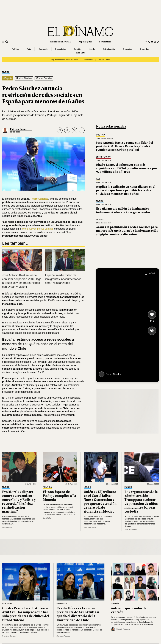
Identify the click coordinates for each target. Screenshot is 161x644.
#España (8, 78)
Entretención (109, 49)
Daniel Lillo (47, 518)
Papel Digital (85, 42)
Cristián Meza (7, 527)
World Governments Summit (38, 229)
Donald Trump (104, 60)
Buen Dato (81, 53)
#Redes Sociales (44, 78)
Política (16, 49)
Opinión (77, 49)
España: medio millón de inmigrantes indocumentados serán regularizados (63, 279)
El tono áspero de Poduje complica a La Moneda (59, 496)
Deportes (128, 49)
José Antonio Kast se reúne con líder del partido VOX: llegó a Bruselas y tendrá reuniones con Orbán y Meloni (125, 146)
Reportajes (61, 49)
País (29, 49)
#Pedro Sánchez (24, 78)
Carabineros (88, 60)
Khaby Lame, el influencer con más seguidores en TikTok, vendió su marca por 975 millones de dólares (127, 168)
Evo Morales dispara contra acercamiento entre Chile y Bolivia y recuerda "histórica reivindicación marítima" (19, 501)
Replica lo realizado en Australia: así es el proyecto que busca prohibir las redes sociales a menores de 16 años (126, 190)
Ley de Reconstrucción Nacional (65, 60)
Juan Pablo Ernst (90, 527)
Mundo (92, 49)
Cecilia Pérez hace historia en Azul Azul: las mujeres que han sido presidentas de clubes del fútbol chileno (26, 614)
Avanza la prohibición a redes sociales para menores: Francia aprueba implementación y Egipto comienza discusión (127, 230)
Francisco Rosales (9, 636)
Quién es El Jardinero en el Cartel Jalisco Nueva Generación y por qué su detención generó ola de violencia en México (100, 501)
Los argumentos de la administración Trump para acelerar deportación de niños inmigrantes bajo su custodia (141, 501)
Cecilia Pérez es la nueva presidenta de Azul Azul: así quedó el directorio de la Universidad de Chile (78, 614)
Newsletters (105, 42)
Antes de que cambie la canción (129, 610)
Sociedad (145, 49)
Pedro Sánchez (39, 199)
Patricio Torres (18, 129)
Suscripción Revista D (61, 42)
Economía (43, 49)
